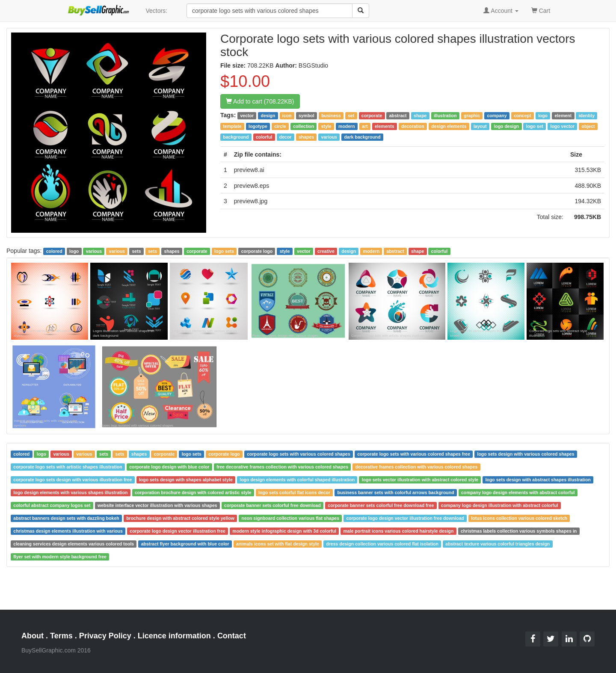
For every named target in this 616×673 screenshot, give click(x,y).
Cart (541, 10)
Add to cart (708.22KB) (260, 101)
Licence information (174, 636)
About (33, 636)
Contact (232, 636)
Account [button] (501, 11)
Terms (61, 636)
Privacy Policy (105, 636)
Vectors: (156, 11)
